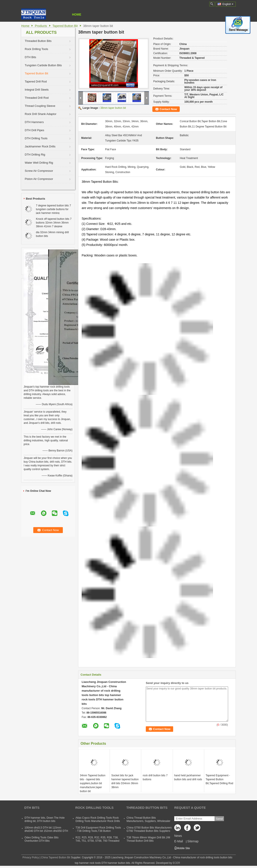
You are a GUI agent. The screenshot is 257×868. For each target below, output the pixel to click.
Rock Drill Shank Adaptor (41, 114)
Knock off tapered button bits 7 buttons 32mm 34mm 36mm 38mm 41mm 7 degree (54, 223)
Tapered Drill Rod (36, 81)
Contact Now (168, 109)
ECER (176, 863)
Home (77, 14)
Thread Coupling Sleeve (40, 106)
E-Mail (179, 841)
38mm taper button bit (113, 108)
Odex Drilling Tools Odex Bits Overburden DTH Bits (41, 839)
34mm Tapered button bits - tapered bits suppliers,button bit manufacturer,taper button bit (93, 783)
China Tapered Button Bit (55, 857)
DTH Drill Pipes (34, 130)
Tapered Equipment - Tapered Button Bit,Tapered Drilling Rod (219, 779)
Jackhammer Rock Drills (40, 146)
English (228, 4)
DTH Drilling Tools (36, 138)
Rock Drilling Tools (36, 49)
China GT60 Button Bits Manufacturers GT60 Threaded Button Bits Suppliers (149, 829)
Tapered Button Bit (65, 26)
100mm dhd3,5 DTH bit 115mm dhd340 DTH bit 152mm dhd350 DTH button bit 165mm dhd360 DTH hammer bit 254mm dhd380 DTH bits (46, 833)
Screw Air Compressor (39, 171)
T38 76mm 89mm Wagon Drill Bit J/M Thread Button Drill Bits (148, 839)
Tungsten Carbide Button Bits (43, 65)
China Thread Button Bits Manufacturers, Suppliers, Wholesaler (148, 819)
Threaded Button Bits (38, 41)
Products (41, 26)
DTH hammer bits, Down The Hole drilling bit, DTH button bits (45, 819)
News (178, 836)
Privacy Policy (31, 857)
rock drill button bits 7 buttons (155, 777)
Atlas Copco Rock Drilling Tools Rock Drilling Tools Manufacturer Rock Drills (98, 819)
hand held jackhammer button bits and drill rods (188, 777)
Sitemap (193, 841)
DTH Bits (30, 57)
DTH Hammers (34, 122)
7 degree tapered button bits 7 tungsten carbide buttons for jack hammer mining (53, 209)
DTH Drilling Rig (35, 155)
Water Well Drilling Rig (39, 163)
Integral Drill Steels (37, 90)
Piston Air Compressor (39, 179)
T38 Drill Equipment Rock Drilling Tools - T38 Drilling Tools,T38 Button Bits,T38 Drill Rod (98, 831)
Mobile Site (182, 848)
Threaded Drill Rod (37, 98)
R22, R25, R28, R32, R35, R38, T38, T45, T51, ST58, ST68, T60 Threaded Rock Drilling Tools (97, 841)
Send (219, 819)
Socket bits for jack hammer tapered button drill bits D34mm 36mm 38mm (125, 781)
